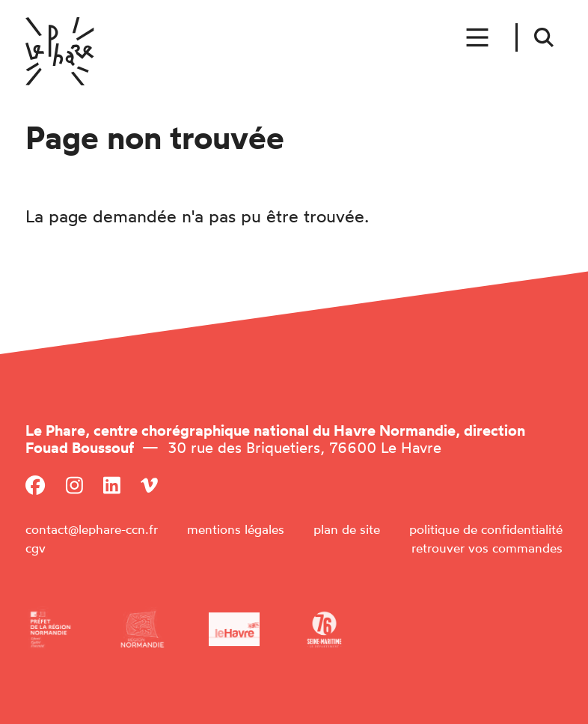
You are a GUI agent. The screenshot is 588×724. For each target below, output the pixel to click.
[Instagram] (74, 485)
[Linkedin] (112, 485)
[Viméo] (149, 485)
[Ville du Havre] (234, 629)
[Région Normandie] (143, 629)
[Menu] (479, 38)
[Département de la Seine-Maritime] (324, 629)
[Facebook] (35, 485)
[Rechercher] (544, 37)
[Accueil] (60, 51)
